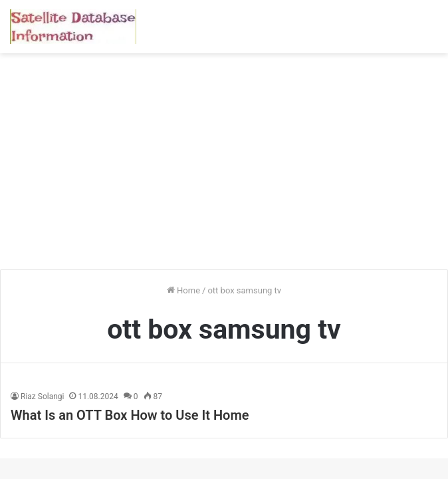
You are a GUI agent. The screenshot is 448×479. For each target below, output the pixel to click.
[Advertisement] (224, 166)
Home (183, 290)
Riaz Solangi (42, 397)
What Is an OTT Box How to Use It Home (130, 415)
